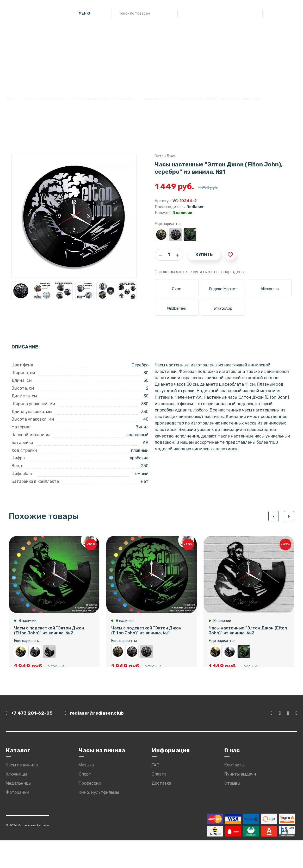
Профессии (90, 811)
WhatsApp (223, 308)
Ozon (177, 289)
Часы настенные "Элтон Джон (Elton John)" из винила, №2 (49, 656)
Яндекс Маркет (223, 289)
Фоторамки (17, 820)
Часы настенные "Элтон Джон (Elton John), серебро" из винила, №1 (132, 656)
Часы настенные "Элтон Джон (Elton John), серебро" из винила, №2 (35, 656)
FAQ (156, 793)
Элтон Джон (127, 99)
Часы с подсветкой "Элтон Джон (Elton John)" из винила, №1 (190, 235)
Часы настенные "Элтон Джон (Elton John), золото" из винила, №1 (161, 235)
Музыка (64, 99)
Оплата (159, 802)
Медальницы (19, 811)
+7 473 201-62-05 (30, 741)
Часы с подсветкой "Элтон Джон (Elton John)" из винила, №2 (49, 635)
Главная (13, 99)
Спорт (85, 802)
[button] (273, 516)
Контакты (234, 793)
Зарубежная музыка (93, 99)
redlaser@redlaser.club (99, 741)
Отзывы (232, 811)
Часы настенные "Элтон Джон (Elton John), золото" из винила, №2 (21, 656)
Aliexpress (270, 289)
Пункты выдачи (240, 802)
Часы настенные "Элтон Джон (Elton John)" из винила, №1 (176, 235)
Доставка (161, 811)
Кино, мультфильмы (99, 820)
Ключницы (16, 802)
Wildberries (177, 308)
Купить (204, 255)
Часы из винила (38, 99)
